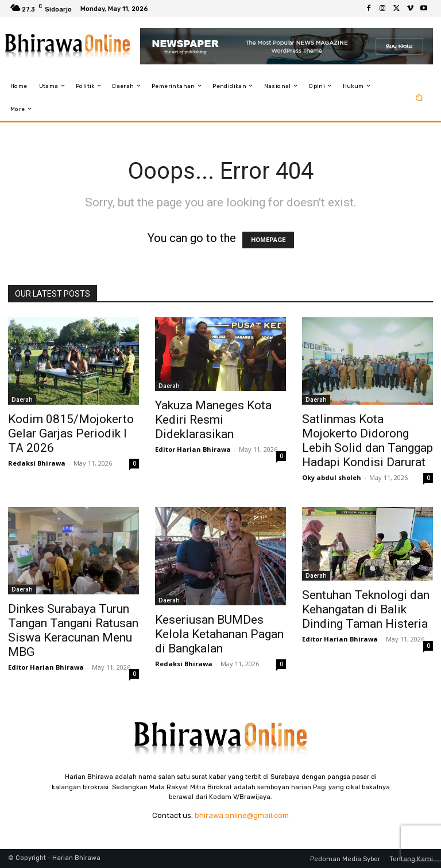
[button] (419, 97)
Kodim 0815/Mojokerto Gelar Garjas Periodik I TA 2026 (71, 433)
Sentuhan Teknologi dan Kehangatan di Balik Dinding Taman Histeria (366, 609)
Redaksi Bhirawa (37, 463)
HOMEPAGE (268, 240)
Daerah (22, 400)
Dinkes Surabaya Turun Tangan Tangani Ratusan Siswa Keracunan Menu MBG (73, 630)
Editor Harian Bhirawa (193, 449)
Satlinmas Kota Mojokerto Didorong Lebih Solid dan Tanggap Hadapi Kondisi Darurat (367, 441)
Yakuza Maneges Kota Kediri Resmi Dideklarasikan (213, 420)
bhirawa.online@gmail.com (242, 815)
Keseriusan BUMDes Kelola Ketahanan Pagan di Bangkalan (219, 634)
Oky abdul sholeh (332, 477)
